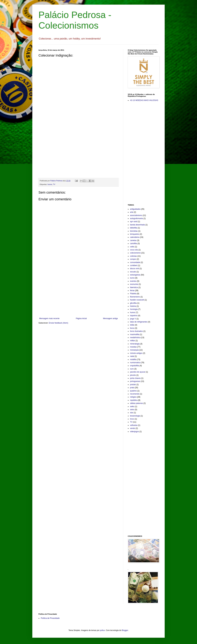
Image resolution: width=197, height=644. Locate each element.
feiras (132, 291)
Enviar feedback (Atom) (58, 323)
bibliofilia (134, 228)
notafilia (133, 359)
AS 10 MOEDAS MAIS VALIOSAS (144, 100)
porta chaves (135, 378)
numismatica (135, 363)
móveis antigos (136, 353)
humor (50, 184)
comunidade (135, 262)
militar (133, 341)
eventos (133, 281)
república (134, 400)
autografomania (136, 218)
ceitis (132, 247)
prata (132, 388)
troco (132, 419)
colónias (133, 256)
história (133, 306)
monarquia (134, 350)
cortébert (134, 265)
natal (132, 356)
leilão (132, 325)
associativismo (136, 215)
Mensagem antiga (110, 318)
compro (133, 259)
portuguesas (135, 381)
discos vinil (135, 269)
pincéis (133, 375)
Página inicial (81, 318)
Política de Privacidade (50, 618)
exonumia (134, 284)
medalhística (135, 338)
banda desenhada (137, 225)
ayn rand (134, 222)
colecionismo (135, 253)
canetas (133, 240)
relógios (133, 397)
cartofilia (134, 243)
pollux (102, 630)
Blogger (125, 630)
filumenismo (135, 297)
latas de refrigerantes (139, 322)
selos (132, 410)
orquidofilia (135, 366)
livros (132, 328)
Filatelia (133, 294)
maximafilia (135, 334)
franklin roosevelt (137, 300)
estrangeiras (135, 275)
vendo (133, 428)
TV (54, 184)
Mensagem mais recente (49, 318)
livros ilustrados (136, 331)
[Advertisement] (78, 292)
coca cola (134, 250)
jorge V (133, 319)
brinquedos (135, 234)
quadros (133, 391)
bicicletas (134, 231)
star (132, 413)
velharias (134, 425)
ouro (132, 369)
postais (133, 385)
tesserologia (135, 416)
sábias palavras (136, 403)
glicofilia (133, 303)
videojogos (134, 432)
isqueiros (134, 316)
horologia (134, 309)
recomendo (135, 394)
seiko (132, 406)
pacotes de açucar (138, 372)
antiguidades (135, 209)
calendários (135, 237)
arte (132, 212)
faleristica (134, 287)
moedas (133, 347)
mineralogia (135, 344)
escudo (133, 272)
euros (132, 278)
